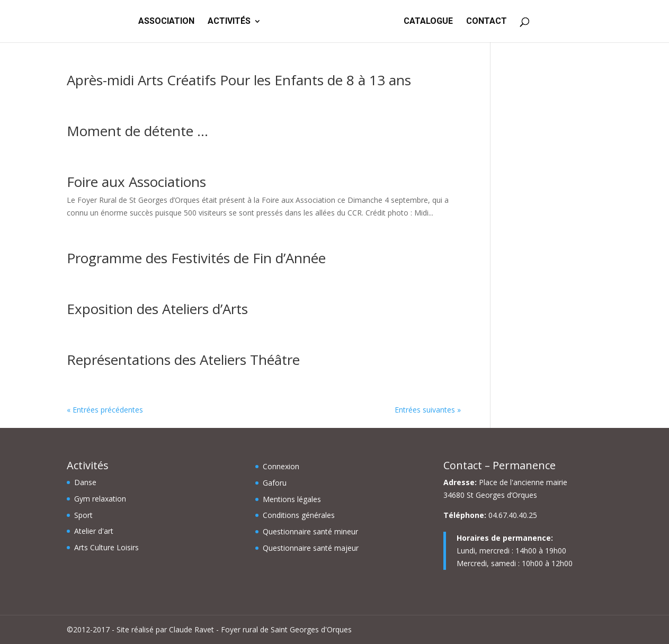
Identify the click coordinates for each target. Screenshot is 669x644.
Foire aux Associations (136, 182)
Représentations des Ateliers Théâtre (183, 360)
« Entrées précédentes (105, 410)
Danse (85, 482)
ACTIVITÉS (229, 22)
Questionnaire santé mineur (310, 531)
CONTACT (487, 22)
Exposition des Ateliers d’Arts (157, 309)
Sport (83, 515)
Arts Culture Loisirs (106, 547)
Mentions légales (292, 499)
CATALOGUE (428, 22)
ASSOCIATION (166, 22)
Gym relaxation (100, 499)
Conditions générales (299, 515)
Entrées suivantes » (428, 410)
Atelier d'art (94, 531)
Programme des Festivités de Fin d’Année (196, 258)
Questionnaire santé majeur (311, 548)
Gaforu (275, 483)
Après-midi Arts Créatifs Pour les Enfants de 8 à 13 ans (239, 80)
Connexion (281, 466)
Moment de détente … (137, 131)
